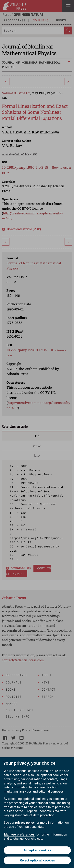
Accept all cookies (37, 850)
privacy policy (25, 823)
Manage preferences (19, 834)
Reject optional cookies (37, 860)
